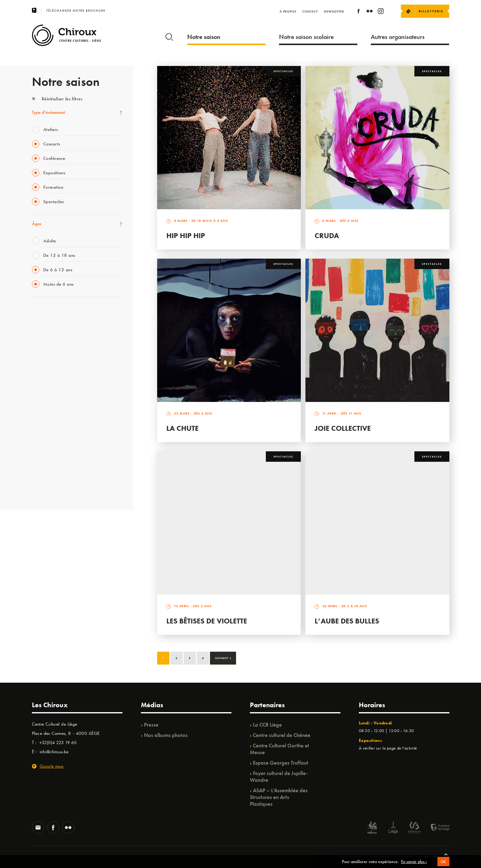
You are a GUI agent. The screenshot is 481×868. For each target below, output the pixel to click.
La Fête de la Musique (52, 325)
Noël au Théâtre (47, 463)
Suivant (223, 658)
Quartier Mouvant (49, 413)
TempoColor (43, 451)
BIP (35, 388)
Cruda (327, 235)
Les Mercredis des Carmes (56, 338)
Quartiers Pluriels (47, 426)
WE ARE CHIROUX (50, 476)
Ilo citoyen (41, 438)
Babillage (41, 363)
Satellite (39, 375)
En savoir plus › (414, 862)
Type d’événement (48, 112)
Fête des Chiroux (47, 312)
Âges (37, 224)
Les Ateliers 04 (45, 400)
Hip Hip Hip (186, 235)
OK (443, 862)
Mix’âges (40, 350)
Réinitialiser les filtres (57, 99)
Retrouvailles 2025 (50, 488)
